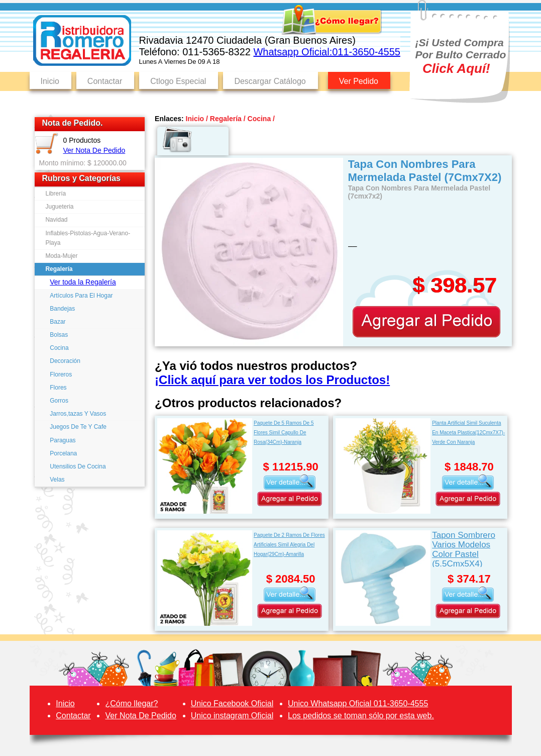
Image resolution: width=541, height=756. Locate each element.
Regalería (59, 269)
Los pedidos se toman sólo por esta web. (361, 716)
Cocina (59, 348)
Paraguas (63, 440)
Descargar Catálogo (270, 81)
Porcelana (63, 453)
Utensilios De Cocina (78, 466)
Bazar (58, 322)
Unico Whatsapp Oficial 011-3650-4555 (358, 703)
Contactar (105, 81)
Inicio (50, 81)
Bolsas (59, 335)
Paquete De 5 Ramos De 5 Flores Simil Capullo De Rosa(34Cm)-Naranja (284, 433)
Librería (56, 194)
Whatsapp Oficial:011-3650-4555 (327, 52)
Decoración (65, 361)
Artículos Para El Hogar (81, 296)
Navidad (56, 220)
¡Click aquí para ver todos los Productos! (272, 380)
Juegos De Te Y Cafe (78, 427)
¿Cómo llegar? (131, 703)
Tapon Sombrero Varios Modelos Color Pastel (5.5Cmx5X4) (464, 549)
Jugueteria (59, 207)
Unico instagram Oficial (232, 716)
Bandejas (62, 309)
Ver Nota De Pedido (94, 150)
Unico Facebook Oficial (232, 703)
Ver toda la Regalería (83, 282)
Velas (57, 480)
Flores (58, 388)
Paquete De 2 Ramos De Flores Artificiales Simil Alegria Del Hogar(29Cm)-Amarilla (289, 545)
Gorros (59, 401)
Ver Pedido (359, 81)
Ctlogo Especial (178, 81)
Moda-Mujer (61, 256)
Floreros (61, 374)
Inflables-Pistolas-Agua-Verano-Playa (88, 238)
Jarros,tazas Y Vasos (78, 414)
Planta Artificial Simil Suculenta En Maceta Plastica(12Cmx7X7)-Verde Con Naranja (468, 433)
